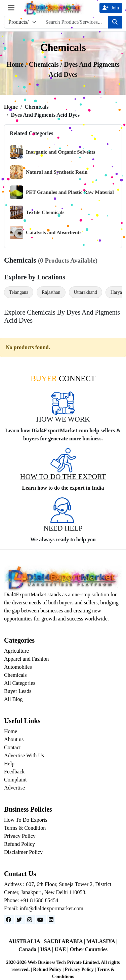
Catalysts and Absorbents (46, 232)
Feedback (14, 772)
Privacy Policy (20, 836)
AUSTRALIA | (26, 941)
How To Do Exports (26, 820)
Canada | (29, 949)
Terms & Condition (25, 828)
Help (9, 764)
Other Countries (89, 949)
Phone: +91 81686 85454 (31, 900)
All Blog (13, 699)
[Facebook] (9, 920)
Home (11, 107)
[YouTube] (41, 920)
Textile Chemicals (37, 212)
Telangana (19, 292)
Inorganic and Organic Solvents (52, 152)
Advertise (14, 788)
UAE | (62, 949)
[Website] (20, 920)
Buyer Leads (18, 691)
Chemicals (15, 675)
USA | (48, 949)
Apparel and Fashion (26, 659)
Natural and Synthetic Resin (49, 172)
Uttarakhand (86, 292)
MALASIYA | (102, 941)
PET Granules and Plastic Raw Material (62, 192)
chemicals (45, 64)
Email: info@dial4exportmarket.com (44, 908)
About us (14, 739)
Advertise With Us (24, 755)
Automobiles (18, 667)
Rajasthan (51, 292)
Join (111, 8)
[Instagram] (30, 920)
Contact (12, 747)
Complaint (15, 780)
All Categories (20, 683)
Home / (18, 64)
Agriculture (16, 651)
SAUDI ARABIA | (65, 941)
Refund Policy (19, 844)
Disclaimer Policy (23, 852)
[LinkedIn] (51, 920)
